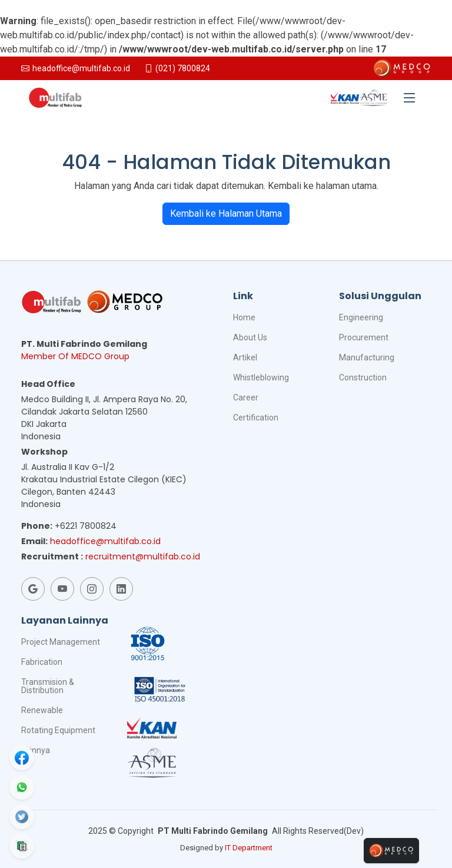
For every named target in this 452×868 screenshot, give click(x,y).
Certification (256, 418)
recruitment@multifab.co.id (143, 556)
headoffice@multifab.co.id (105, 541)
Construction (363, 377)
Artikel (245, 357)
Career (246, 397)
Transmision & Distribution (48, 686)
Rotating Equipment (58, 730)
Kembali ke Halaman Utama (226, 213)
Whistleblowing (261, 377)
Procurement (364, 337)
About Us (250, 337)
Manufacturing (367, 357)
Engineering (361, 317)
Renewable (42, 710)
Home (244, 317)
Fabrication (42, 662)
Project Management (61, 642)
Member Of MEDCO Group (75, 356)
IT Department (249, 848)
